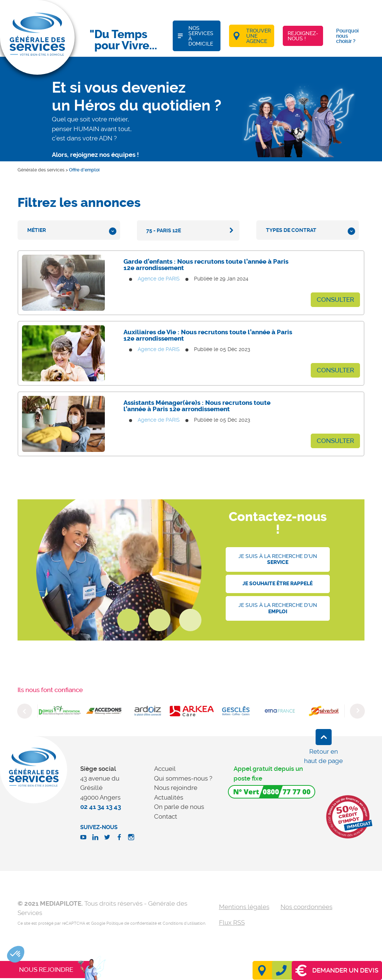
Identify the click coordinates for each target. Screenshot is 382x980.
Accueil (165, 769)
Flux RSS (232, 922)
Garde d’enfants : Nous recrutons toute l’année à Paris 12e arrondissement (206, 265)
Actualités (169, 797)
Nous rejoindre (176, 788)
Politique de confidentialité (131, 923)
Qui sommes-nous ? (183, 778)
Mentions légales (244, 907)
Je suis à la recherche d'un (278, 559)
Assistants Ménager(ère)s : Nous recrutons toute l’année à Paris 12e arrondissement (197, 406)
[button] (16, 954)
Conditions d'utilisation (184, 923)
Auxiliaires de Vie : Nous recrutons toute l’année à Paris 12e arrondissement (208, 335)
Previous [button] (25, 711)
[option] (60, 711)
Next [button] (357, 711)
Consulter (335, 300)
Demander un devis (337, 970)
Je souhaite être (278, 584)
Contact (166, 816)
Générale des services (41, 170)
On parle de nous (179, 807)
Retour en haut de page (323, 756)
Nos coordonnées (306, 907)
